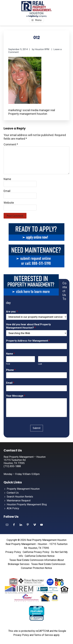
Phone (11, 370)
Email (7, 191)
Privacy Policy (13, 552)
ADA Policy (13, 508)
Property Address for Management (28, 341)
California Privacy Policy (36, 552)
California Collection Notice (40, 556)
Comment (11, 144)
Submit (37, 428)
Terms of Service (44, 635)
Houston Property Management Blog (27, 504)
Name (7, 179)
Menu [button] (38, 20)
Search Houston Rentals (20, 497)
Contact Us (13, 493)
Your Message (16, 396)
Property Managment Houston (23, 489)
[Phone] (36, 375)
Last (40, 364)
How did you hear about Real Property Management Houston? (28, 326)
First (8, 364)
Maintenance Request (19, 501)
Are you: (12, 312)
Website (9, 203)
